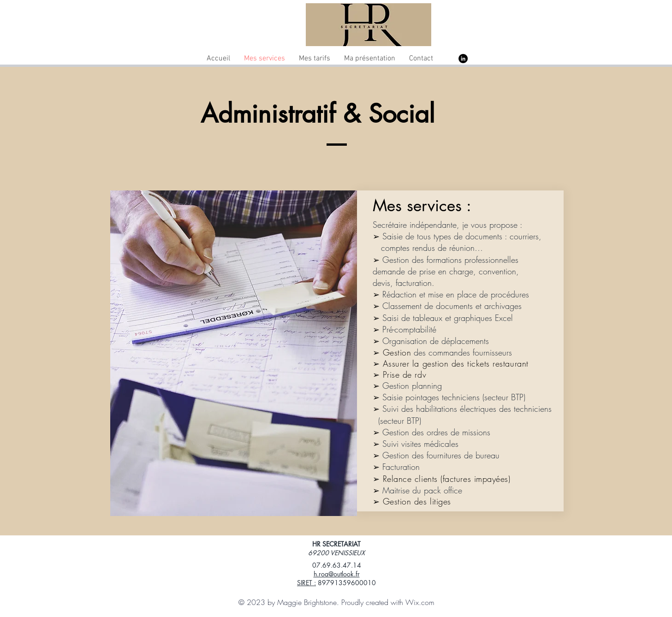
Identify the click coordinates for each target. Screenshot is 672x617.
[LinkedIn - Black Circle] (463, 59)
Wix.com (420, 602)
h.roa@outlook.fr (337, 574)
